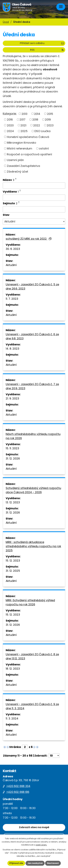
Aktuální (11, 265)
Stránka (15, 747)
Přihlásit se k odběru (42, 43)
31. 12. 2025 (13, 571)
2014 (37, 114)
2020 (10, 125)
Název (9, 180)
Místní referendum (20, 148)
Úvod (6, 22)
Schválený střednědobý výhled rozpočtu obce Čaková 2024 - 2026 (33, 490)
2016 (10, 120)
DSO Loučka (42, 131)
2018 (35, 120)
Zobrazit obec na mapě (34, 827)
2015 (50, 114)
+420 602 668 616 (18, 792)
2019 (48, 120)
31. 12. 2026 (13, 458)
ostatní (44, 148)
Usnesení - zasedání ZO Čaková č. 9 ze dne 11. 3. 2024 (32, 706)
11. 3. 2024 (12, 718)
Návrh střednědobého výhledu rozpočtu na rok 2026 (33, 436)
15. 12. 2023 (13, 561)
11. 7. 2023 (12, 299)
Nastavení (53, 863)
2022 (37, 125)
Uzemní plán (15, 160)
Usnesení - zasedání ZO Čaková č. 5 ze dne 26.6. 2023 (32, 286)
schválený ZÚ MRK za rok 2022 (29, 239)
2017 (22, 120)
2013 (24, 114)
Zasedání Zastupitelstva (23, 166)
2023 (50, 125)
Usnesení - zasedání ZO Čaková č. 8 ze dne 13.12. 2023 (32, 656)
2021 (23, 125)
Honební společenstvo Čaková (28, 137)
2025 (24, 131)
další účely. (41, 845)
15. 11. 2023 (12, 448)
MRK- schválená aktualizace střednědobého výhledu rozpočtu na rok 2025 (33, 546)
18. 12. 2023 (13, 669)
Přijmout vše (16, 863)
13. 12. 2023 (13, 502)
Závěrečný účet (18, 172)
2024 (10, 131)
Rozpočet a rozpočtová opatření (29, 154)
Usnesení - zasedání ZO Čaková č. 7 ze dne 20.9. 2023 (32, 386)
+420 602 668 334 (18, 786)
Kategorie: (10, 114)
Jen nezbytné (35, 863)
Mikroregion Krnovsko (22, 143)
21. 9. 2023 (12, 398)
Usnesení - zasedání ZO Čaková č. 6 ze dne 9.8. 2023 (32, 336)
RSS (47, 50)
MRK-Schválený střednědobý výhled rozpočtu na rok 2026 (30, 602)
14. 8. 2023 (12, 349)
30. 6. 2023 (13, 249)
